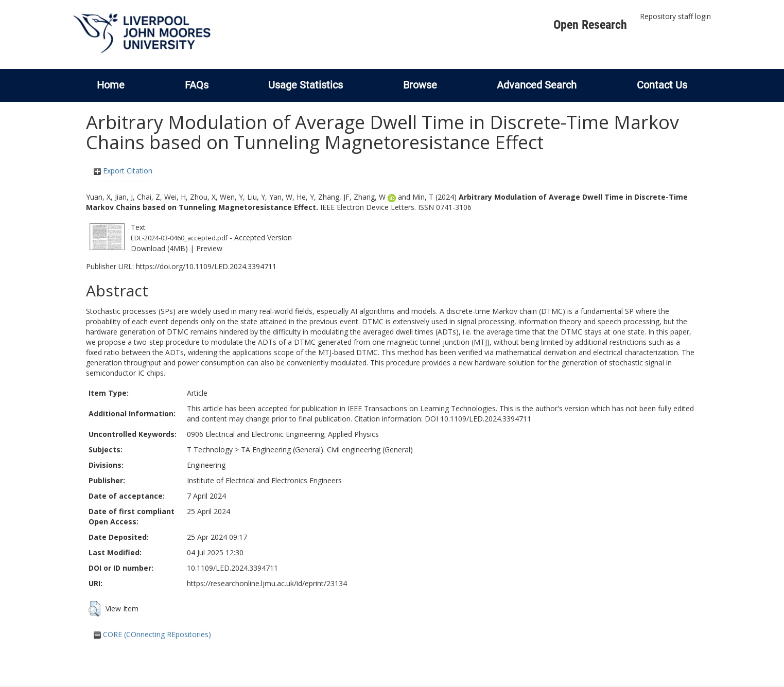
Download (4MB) (159, 248)
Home (111, 85)
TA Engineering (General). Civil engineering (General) (327, 450)
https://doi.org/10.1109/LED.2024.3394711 (206, 266)
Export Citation (123, 171)
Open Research (590, 25)
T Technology (210, 450)
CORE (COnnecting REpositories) (152, 634)
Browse (420, 85)
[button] (94, 609)
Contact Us (662, 85)
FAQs (197, 85)
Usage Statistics (306, 85)
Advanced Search (537, 85)
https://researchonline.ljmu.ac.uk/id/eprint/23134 (267, 583)
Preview (209, 248)
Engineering (206, 465)
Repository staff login (675, 16)
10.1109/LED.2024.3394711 (232, 568)
